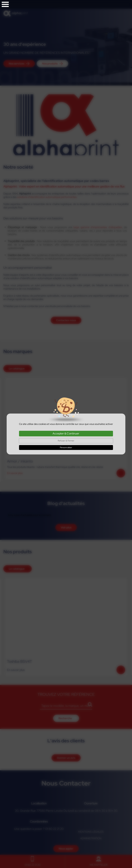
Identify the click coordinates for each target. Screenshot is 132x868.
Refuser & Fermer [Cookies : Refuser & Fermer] (66, 441)
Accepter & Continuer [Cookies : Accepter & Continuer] (66, 433)
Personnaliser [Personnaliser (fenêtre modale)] (66, 448)
